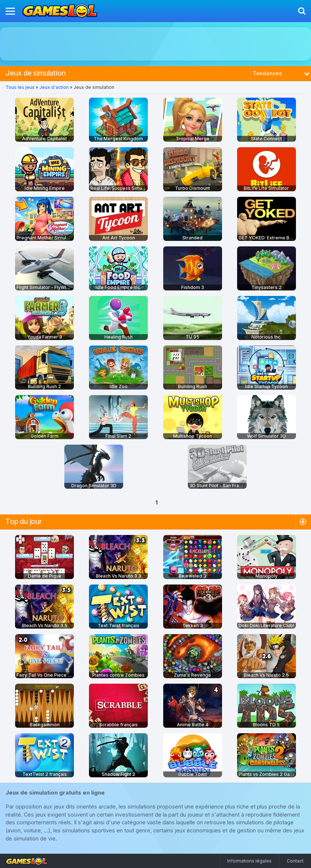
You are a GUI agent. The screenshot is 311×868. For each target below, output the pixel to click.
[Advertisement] (156, 44)
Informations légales (249, 861)
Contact (295, 861)
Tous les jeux (20, 87)
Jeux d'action (54, 87)
